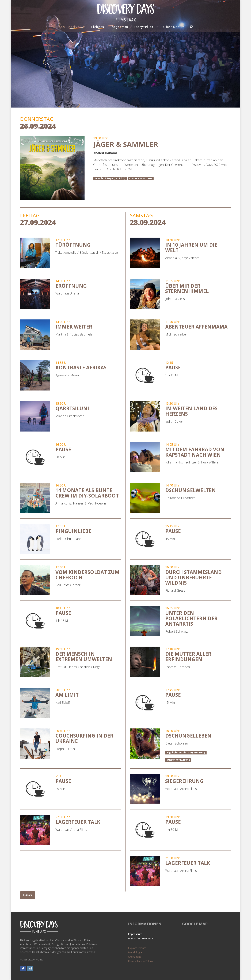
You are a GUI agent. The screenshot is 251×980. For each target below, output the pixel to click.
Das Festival (70, 27)
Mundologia (135, 952)
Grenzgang (135, 957)
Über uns (171, 27)
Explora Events (137, 948)
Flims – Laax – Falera (140, 961)
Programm (119, 27)
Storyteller (144, 27)
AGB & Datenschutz (141, 938)
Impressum (135, 934)
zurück (28, 895)
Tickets (97, 27)
